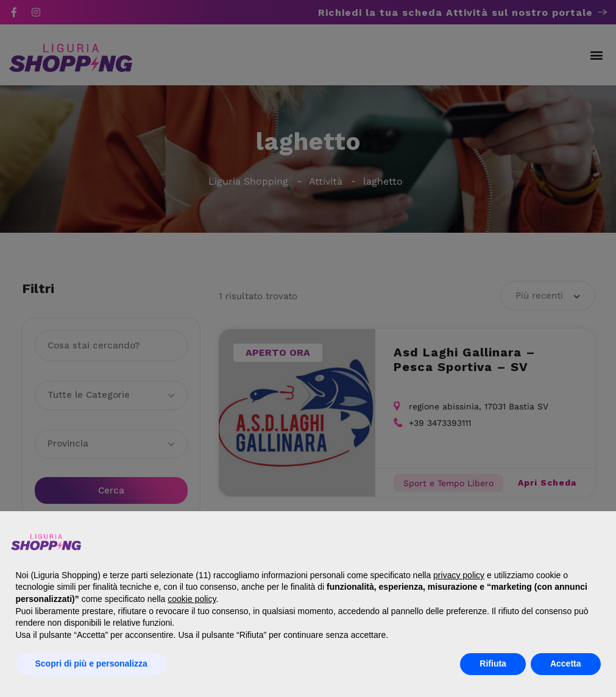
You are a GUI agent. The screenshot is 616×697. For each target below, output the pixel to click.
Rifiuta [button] (493, 663)
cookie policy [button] (192, 599)
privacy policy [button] (459, 575)
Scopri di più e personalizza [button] (91, 663)
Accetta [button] (566, 663)
